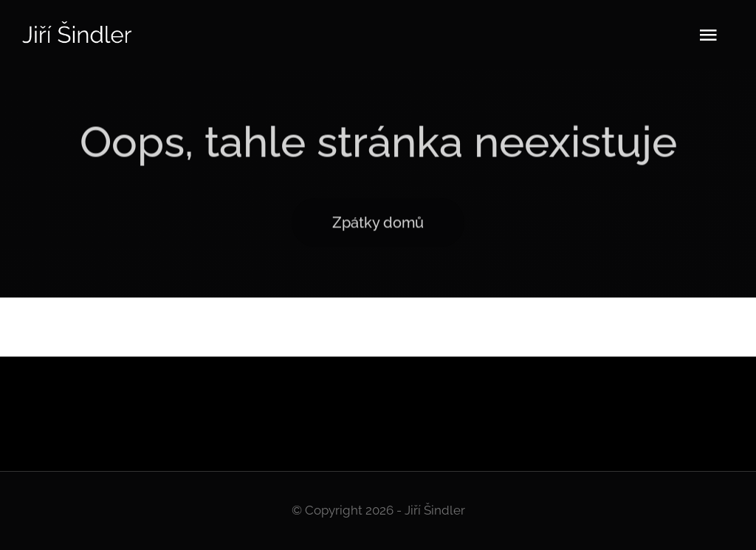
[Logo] (78, 26)
